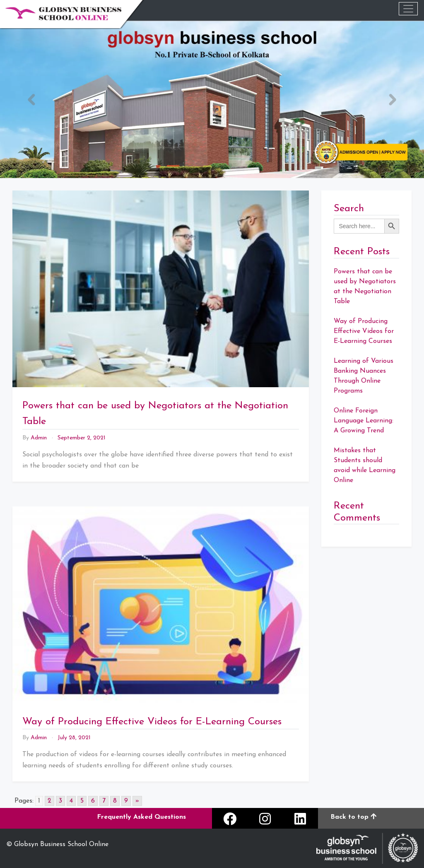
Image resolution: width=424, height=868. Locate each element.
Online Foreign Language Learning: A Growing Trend (364, 421)
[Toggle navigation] (408, 9)
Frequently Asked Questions (141, 817)
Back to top (353, 817)
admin (39, 438)
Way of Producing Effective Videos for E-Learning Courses (152, 722)
